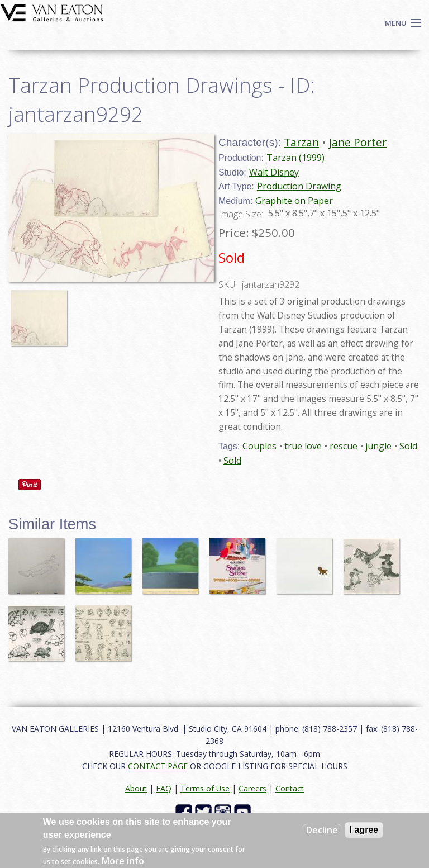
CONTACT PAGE (158, 766)
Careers (252, 788)
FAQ (164, 788)
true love (303, 446)
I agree (364, 830)
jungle (378, 446)
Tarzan (301, 142)
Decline (322, 830)
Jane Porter (358, 142)
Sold (408, 446)
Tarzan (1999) (295, 158)
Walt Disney (274, 172)
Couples (259, 446)
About (136, 788)
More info (123, 861)
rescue (344, 446)
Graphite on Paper (294, 201)
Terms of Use (205, 788)
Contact (290, 788)
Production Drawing (299, 186)
